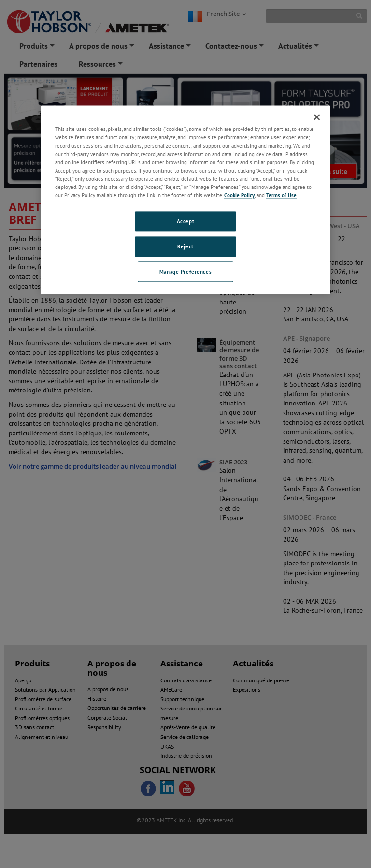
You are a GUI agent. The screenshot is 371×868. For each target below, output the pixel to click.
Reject (185, 246)
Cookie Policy (239, 195)
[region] (185, 200)
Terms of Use (281, 195)
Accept (185, 221)
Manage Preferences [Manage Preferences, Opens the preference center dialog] (185, 271)
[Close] (317, 117)
